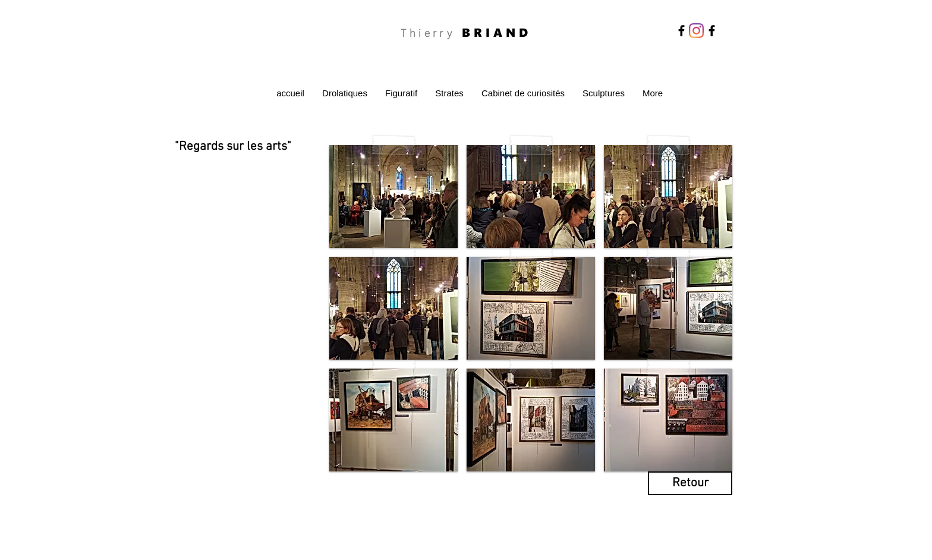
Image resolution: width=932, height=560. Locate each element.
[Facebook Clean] (692, 508)
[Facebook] (681, 31)
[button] (393, 196)
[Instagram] (696, 31)
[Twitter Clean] (708, 508)
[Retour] (690, 483)
